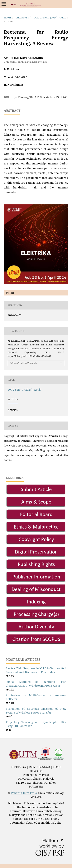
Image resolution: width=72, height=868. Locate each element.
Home (8, 17)
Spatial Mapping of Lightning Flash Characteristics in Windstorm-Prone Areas (36, 684)
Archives (23, 17)
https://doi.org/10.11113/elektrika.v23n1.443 (39, 97)
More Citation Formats (24, 363)
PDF (12, 293)
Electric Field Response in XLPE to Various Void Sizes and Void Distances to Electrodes (36, 670)
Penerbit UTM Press (24, 793)
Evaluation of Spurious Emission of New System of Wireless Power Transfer (36, 711)
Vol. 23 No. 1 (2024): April (50, 17)
